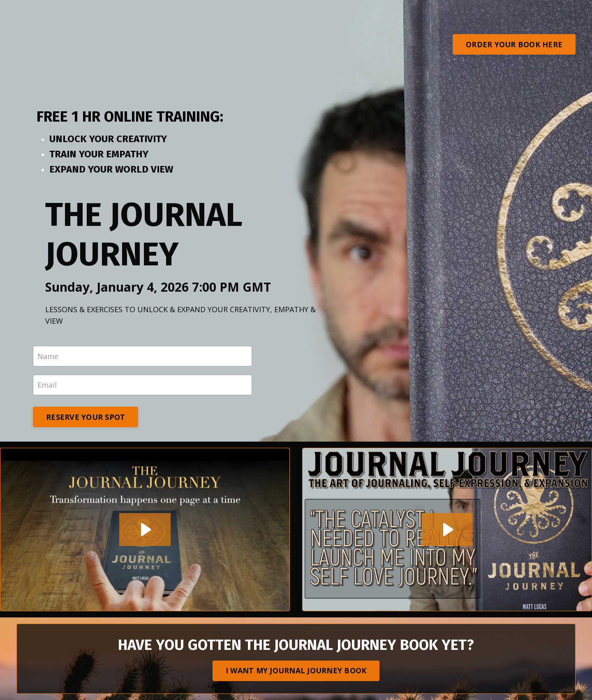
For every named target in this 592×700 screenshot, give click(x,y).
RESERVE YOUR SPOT (86, 417)
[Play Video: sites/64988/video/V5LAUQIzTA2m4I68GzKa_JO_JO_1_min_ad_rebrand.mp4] (447, 530)
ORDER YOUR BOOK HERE (514, 44)
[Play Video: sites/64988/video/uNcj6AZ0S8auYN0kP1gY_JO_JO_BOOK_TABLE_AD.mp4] (145, 530)
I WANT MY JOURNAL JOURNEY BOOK (296, 670)
